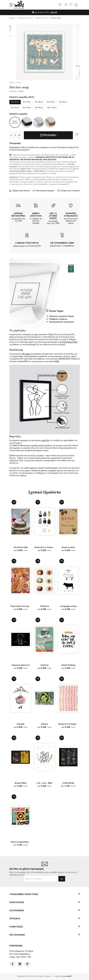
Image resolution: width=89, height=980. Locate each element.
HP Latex (26, 354)
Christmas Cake (21, 547)
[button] (11, 5)
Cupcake (21, 724)
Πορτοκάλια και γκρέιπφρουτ (24, 606)
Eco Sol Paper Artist (69, 342)
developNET (67, 976)
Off (53, 12)
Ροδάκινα (45, 606)
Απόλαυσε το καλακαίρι (45, 547)
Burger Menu (21, 783)
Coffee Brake (68, 783)
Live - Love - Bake (45, 783)
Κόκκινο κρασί (68, 547)
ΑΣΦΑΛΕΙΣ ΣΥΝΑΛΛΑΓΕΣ (71, 215)
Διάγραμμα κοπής (68, 606)
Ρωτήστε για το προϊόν (70, 191)
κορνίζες (45, 440)
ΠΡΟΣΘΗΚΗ (48, 135)
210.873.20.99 (35, 246)
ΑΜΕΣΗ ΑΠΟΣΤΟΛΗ (36, 215)
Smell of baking (68, 665)
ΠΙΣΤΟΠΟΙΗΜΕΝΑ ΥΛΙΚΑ (62, 243)
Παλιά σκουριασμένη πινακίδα (25, 842)
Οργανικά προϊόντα (21, 665)
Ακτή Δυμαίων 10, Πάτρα (22, 951)
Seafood (45, 665)
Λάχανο (45, 724)
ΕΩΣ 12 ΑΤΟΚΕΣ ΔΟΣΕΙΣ (53, 216)
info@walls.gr (24, 954)
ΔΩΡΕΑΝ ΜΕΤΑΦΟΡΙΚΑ (18, 215)
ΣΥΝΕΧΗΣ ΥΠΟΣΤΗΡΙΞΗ (27, 243)
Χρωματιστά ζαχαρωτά (69, 724)
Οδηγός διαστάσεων (21, 191)
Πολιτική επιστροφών (45, 191)
